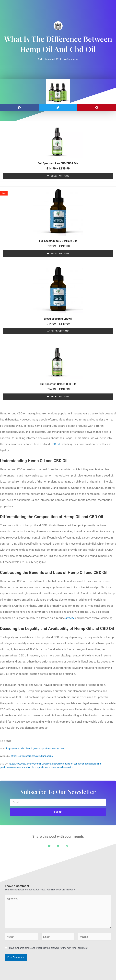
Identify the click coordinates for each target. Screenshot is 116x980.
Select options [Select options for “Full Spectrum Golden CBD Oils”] (60, 397)
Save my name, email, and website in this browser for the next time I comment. (49, 948)
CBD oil (55, 444)
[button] (19, 107)
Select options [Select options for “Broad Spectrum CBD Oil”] (60, 331)
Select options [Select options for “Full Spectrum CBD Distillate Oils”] (60, 253)
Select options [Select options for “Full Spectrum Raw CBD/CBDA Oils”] (60, 176)
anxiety (70, 618)
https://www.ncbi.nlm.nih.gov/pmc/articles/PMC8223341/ (36, 748)
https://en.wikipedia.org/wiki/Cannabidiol (32, 756)
